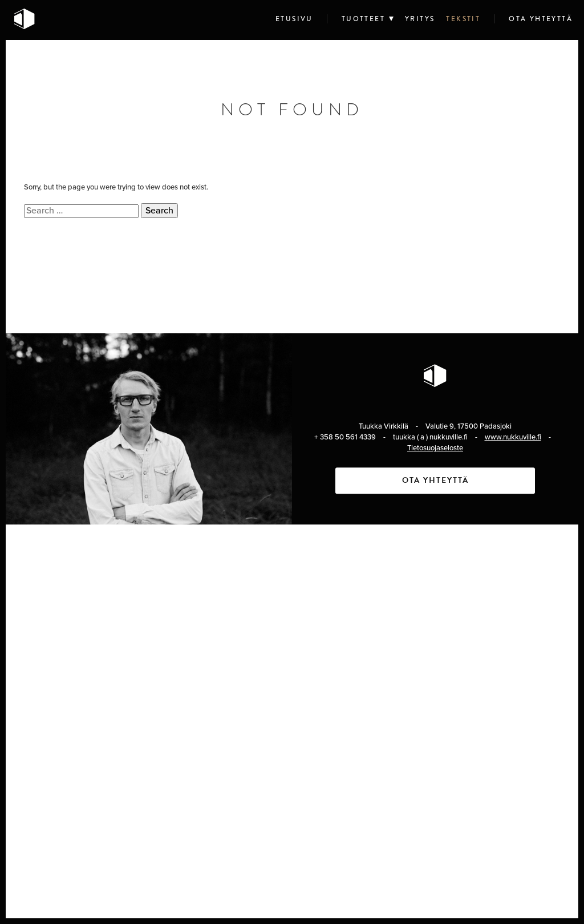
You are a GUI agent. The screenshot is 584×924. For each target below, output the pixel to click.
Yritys (420, 19)
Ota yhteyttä (541, 19)
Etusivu (294, 19)
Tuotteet (363, 19)
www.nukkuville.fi (513, 437)
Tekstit (463, 19)
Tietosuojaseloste (435, 448)
